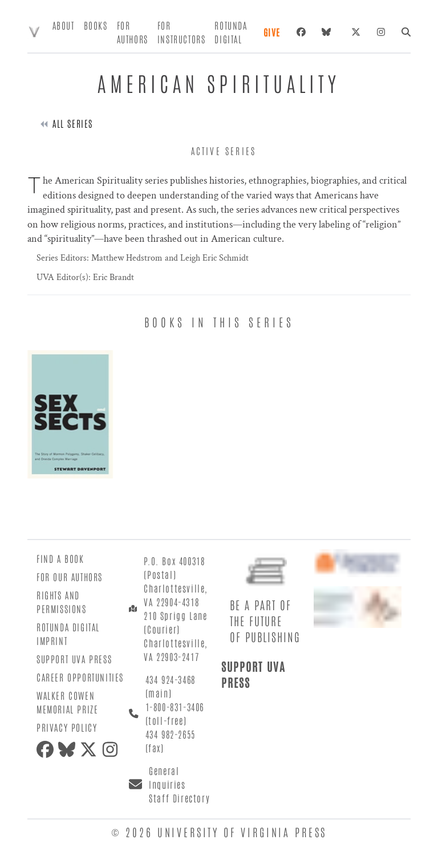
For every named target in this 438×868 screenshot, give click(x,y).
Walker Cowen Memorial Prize (67, 702)
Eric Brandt (112, 277)
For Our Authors (70, 577)
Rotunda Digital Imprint (68, 634)
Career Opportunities (80, 677)
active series (224, 151)
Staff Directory (179, 798)
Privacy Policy (67, 727)
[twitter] (91, 749)
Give (272, 32)
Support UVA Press (74, 659)
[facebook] (47, 749)
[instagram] (112, 749)
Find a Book (60, 558)
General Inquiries (167, 777)
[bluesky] (328, 32)
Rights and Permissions (62, 602)
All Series (73, 123)
